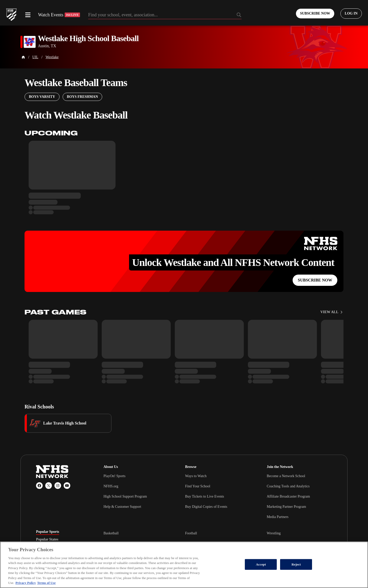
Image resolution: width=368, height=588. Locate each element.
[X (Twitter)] (49, 486)
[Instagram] (58, 486)
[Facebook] (39, 486)
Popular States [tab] (47, 539)
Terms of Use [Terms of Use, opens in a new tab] (46, 583)
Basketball (111, 533)
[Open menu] (28, 15)
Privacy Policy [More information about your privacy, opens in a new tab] (26, 583)
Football (191, 533)
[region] (184, 565)
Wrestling (274, 533)
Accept (261, 564)
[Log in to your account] (351, 14)
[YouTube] (67, 486)
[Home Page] (23, 57)
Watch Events (59, 15)
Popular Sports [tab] (48, 532)
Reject (296, 564)
